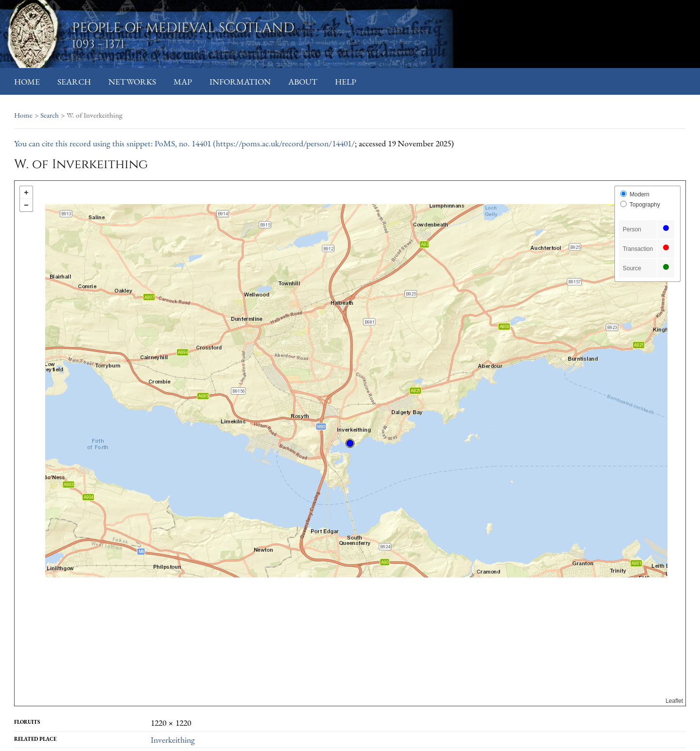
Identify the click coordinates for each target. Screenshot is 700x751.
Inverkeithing (173, 740)
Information (240, 81)
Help (346, 81)
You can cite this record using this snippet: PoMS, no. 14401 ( (115, 143)
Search (74, 81)
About (303, 81)
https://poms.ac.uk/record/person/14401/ (285, 143)
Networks (132, 81)
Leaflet (674, 701)
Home (27, 81)
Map (183, 81)
